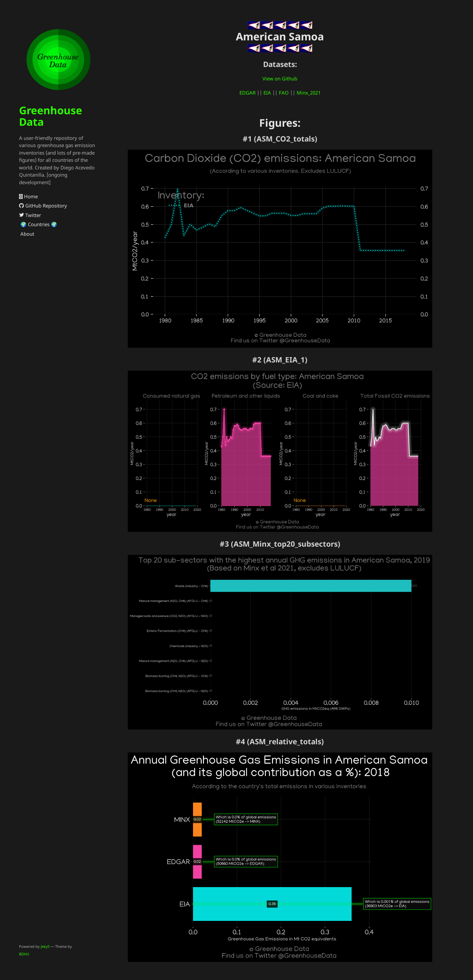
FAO (284, 93)
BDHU (24, 954)
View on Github (280, 78)
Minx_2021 (309, 93)
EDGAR (248, 93)
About (27, 234)
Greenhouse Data (51, 116)
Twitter (30, 215)
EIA (267, 93)
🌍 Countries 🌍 (38, 224)
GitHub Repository (43, 206)
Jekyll (45, 946)
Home (28, 196)
